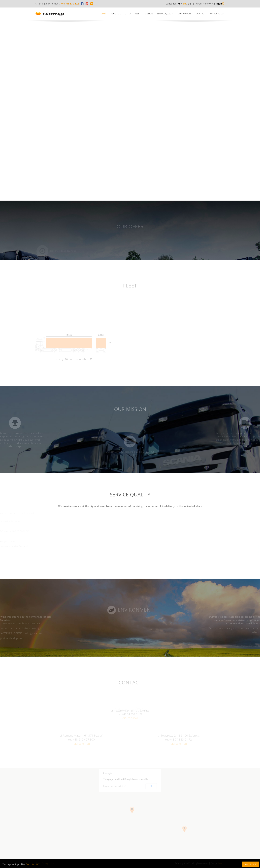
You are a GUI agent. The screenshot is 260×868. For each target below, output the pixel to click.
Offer (128, 14)
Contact (201, 14)
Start (104, 14)
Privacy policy (217, 14)
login (219, 4)
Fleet (138, 14)
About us (116, 14)
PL (179, 4)
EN (184, 4)
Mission (149, 14)
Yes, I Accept (250, 864)
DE (189, 4)
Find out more (32, 864)
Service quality (165, 14)
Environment (185, 14)
